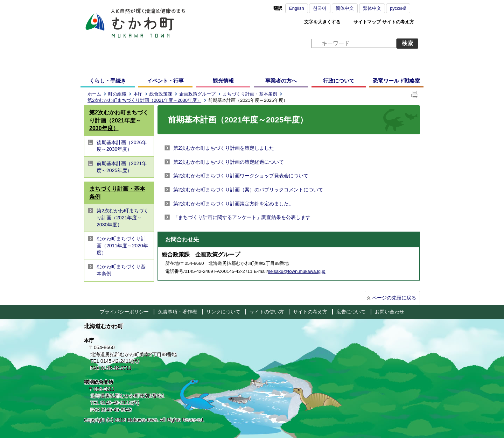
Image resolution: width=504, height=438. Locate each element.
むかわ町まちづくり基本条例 (121, 270)
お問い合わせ (390, 312)
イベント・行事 (165, 81)
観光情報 (223, 81)
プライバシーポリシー (124, 312)
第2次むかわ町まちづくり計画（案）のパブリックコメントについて (248, 190)
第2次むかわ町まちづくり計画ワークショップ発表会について (241, 176)
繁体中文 (372, 8)
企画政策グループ (197, 94)
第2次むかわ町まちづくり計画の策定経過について (229, 162)
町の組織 (117, 94)
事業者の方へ (281, 81)
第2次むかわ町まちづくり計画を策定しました (224, 148)
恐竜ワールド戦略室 (396, 81)
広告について (351, 312)
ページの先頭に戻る (394, 298)
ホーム (94, 94)
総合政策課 (161, 94)
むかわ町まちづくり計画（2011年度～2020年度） (122, 245)
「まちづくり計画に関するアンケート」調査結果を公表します (242, 217)
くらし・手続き (108, 81)
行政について (339, 81)
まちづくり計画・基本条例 (250, 94)
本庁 (138, 94)
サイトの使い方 (267, 312)
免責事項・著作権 (177, 312)
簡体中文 (345, 8)
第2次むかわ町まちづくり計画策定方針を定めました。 (233, 204)
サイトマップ (367, 22)
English (297, 8)
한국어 (320, 8)
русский (398, 8)
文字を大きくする (322, 22)
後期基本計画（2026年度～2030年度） (122, 146)
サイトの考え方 (398, 22)
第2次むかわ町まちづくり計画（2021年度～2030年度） (144, 100)
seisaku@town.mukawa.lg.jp (296, 271)
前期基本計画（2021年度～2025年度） (122, 167)
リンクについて (223, 312)
